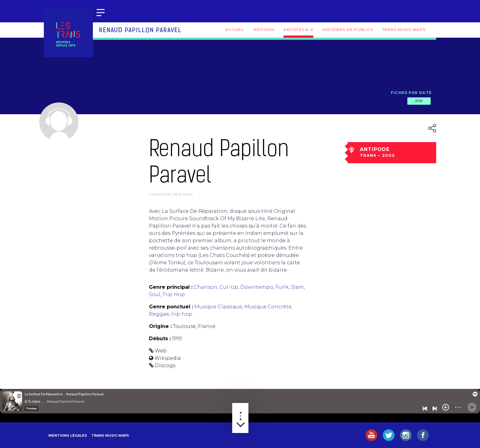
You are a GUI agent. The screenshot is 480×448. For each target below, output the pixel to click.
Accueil (235, 30)
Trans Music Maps (404, 30)
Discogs (165, 365)
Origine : (160, 326)
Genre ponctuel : (171, 307)
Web (161, 351)
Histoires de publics (348, 30)
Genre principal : (171, 287)
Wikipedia (168, 358)
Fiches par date (411, 93)
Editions (264, 30)
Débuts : (160, 339)
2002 (419, 101)
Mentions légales (68, 435)
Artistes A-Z (298, 30)
